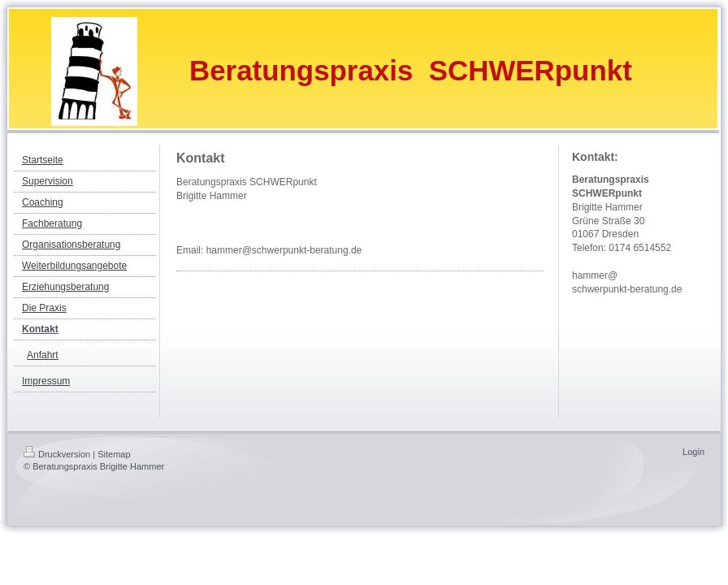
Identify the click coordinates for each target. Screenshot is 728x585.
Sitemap (114, 454)
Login (693, 452)
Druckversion (57, 454)
